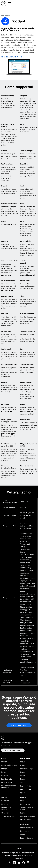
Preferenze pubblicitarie (13, 855)
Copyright (27, 855)
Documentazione (26, 838)
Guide (22, 835)
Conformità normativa (28, 816)
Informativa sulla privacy (10, 853)
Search (23, 783)
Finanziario (5, 801)
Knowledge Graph (27, 769)
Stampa (4, 769)
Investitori (5, 776)
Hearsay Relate (26, 789)
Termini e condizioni (27, 853)
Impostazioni (19, 858)
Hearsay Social (26, 786)
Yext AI (23, 793)
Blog (22, 801)
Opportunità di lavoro (9, 765)
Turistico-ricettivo (8, 816)
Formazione (25, 831)
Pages (23, 779)
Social (22, 776)
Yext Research (25, 820)
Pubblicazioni (25, 804)
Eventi (23, 813)
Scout (22, 762)
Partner (4, 772)
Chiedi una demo (19, 725)
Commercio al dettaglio (6, 809)
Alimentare (5, 813)
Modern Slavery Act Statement (8, 787)
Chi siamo (5, 762)
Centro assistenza (27, 828)
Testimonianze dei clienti (27, 809)
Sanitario (5, 804)
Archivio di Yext (7, 783)
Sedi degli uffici (7, 779)
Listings (23, 765)
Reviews (23, 772)
